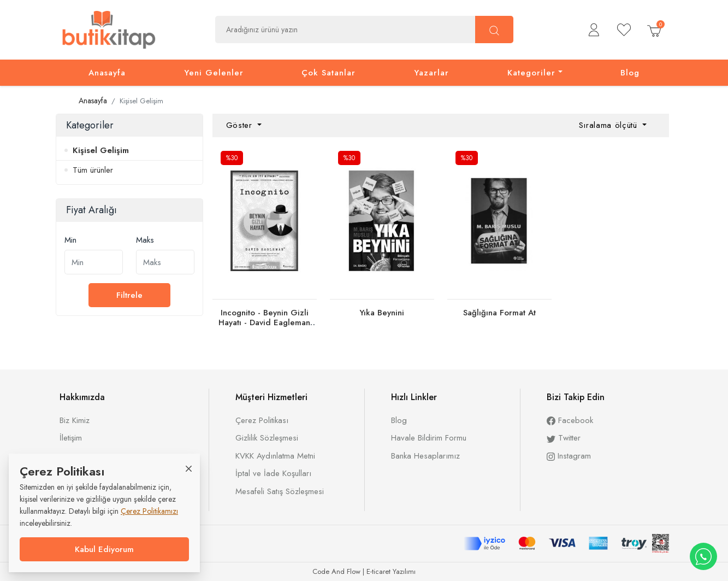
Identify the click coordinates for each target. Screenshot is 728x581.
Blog (399, 420)
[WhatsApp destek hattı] (703, 556)
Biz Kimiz (75, 420)
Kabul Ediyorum (104, 549)
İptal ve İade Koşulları (273, 473)
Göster (241, 125)
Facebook (570, 420)
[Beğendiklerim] (624, 30)
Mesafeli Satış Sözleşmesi (280, 491)
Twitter (564, 438)
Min (70, 240)
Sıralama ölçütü (610, 125)
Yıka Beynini (382, 313)
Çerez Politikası (262, 420)
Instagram (569, 456)
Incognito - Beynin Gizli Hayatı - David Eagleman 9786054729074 (264, 322)
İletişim (71, 438)
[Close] (189, 468)
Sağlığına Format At (499, 313)
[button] (594, 30)
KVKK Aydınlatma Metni (275, 456)
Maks (145, 240)
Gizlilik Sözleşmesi (267, 438)
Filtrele (129, 295)
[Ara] (494, 30)
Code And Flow (336, 571)
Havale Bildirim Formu (429, 438)
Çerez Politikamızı (149, 511)
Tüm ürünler (93, 170)
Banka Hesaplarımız (425, 456)
